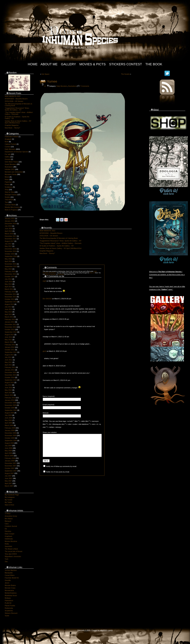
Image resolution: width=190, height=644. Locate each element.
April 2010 (8, 393)
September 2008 (11, 441)
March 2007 (9, 486)
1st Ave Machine (11, 570)
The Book (154, 64)
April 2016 (8, 261)
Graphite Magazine (12, 125)
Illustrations (9, 167)
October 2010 (10, 377)
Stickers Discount (11, 613)
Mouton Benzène (11, 541)
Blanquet (8, 521)
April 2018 (8, 231)
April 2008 (8, 453)
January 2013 (10, 322)
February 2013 (10, 319)
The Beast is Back (11, 549)
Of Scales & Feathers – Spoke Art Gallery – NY (57, 246)
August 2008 (9, 443)
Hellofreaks (9, 539)
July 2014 (8, 279)
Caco (7, 524)
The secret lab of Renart (14, 551)
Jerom (7, 583)
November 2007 (11, 466)
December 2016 (11, 249)
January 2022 (10, 218)
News (7, 179)
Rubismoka (9, 608)
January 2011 (10, 370)
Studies (7, 197)
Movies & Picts (93, 64)
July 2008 (8, 446)
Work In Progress (11, 210)
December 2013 (11, 294)
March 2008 (9, 456)
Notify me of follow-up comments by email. (62, 471)
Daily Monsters (10, 149)
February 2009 (10, 428)
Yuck (7, 559)
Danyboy (8, 531)
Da (6, 529)
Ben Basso (9, 519)
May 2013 (8, 312)
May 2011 (8, 362)
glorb (45, 351)
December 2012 (11, 324)
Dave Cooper (10, 534)
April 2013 (8, 314)
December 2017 (11, 236)
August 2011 (9, 355)
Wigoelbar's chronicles (13, 556)
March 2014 (9, 289)
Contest (8, 147)
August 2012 (9, 335)
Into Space (45, 74)
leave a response (50, 274)
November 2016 (11, 251)
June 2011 (9, 360)
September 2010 (11, 380)
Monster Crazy (10, 588)
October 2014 (10, 277)
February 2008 (10, 458)
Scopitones (9, 611)
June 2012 (9, 337)
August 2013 (9, 304)
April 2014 (8, 287)
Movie (7, 177)
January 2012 (10, 347)
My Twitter (8, 502)
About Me (49, 64)
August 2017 (9, 241)
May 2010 (8, 390)
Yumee (52, 81)
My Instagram (10, 497)
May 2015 (8, 269)
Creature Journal (11, 526)
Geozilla (8, 580)
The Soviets (125, 74)
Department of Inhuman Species (16, 152)
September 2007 (11, 471)
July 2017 (8, 244)
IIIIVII (105, 630)
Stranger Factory (11, 195)
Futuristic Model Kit (12, 578)
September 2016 (11, 256)
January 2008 (10, 461)
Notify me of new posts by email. (58, 476)
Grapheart (8, 536)
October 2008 (10, 438)
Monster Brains (10, 585)
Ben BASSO (47, 299)
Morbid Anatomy (11, 593)
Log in (110, 630)
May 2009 (8, 420)
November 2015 (11, 264)
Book (7, 142)
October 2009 (10, 408)
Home (33, 64)
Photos (7, 184)
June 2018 (9, 229)
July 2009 (8, 415)
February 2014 (10, 292)
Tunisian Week (10, 205)
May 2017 (8, 246)
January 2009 (10, 430)
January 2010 (10, 400)
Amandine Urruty (11, 516)
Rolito (7, 544)
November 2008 (11, 435)
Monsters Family (11, 174)
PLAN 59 (8, 603)
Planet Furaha (10, 606)
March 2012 (9, 342)
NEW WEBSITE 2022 (13, 96)
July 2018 (8, 226)
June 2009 (9, 418)
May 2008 (8, 451)
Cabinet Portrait (10, 144)
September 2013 (11, 302)
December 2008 (11, 433)
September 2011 (11, 352)
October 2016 (10, 254)
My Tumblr (9, 500)
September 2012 (11, 332)
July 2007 (8, 476)
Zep (6, 561)
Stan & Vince (9, 505)
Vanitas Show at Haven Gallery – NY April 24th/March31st (18, 122)
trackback (61, 274)
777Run (8, 514)
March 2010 (9, 395)
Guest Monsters (11, 164)
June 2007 (9, 478)
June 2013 (9, 309)
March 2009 (9, 425)
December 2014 (11, 274)
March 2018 (9, 234)
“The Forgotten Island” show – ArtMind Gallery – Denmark (61, 243)
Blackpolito (9, 573)
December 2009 (11, 403)
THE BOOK (9, 200)
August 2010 (9, 382)
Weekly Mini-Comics (12, 207)
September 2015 (11, 266)
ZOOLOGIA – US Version (14, 101)
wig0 (44, 281)
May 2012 (8, 340)
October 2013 (10, 299)
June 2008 (9, 448)
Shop (7, 190)
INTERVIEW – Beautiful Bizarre (16, 99)
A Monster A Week (11, 137)
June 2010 (9, 388)
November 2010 (11, 375)
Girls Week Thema (12, 162)
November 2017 (11, 239)
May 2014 (8, 284)
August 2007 (9, 473)
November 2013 (11, 297)
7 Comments (84, 86)
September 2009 (11, 410)
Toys (6, 202)
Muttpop (8, 598)
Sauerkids (8, 546)
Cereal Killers (10, 575)
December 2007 (11, 463)
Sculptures (9, 187)
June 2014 (9, 282)
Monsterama (9, 590)
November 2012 (11, 327)
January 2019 (10, 221)
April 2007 (8, 483)
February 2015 (10, 271)
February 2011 (10, 367)
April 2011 (8, 365)
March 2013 (9, 317)
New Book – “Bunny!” (12, 128)
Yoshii (7, 616)
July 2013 (8, 307)
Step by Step (9, 192)
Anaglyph (8, 139)
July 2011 (8, 357)
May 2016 (8, 259)
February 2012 (10, 345)
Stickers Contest (126, 64)
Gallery (69, 64)
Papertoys (8, 182)
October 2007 (10, 468)
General (8, 159)
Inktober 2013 (10, 169)
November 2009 (11, 405)
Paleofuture (9, 601)
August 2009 (9, 413)
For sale (8, 154)
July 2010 (8, 385)
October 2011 (10, 350)
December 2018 (11, 224)
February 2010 (10, 398)
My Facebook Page (12, 495)
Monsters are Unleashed (14, 172)
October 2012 (10, 329)
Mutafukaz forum (11, 595)
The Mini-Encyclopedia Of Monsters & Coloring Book (59, 238)
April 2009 (8, 423)
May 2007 (8, 481)
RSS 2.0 (92, 273)
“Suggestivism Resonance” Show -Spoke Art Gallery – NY (17, 109)
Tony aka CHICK (11, 554)
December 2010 (11, 372)
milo (101, 630)
